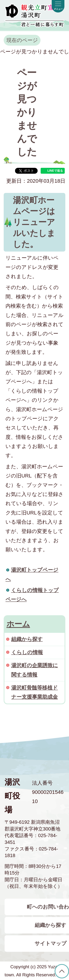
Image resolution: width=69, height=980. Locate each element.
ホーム (18, 624)
